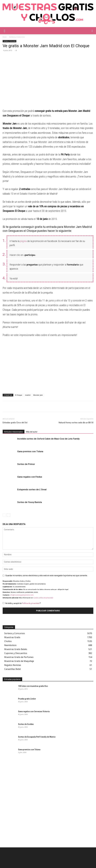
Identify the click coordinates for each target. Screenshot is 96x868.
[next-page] (9, 515)
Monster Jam (38, 395)
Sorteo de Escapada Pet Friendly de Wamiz (37, 737)
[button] (5, 31)
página (23, 241)
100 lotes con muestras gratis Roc (33, 686)
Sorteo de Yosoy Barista (30, 502)
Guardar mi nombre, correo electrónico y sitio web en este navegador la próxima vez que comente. (46, 576)
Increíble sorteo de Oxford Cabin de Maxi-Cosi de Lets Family (48, 439)
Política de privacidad (31, 603)
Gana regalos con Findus (30, 477)
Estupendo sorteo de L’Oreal (32, 489)
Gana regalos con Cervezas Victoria (34, 711)
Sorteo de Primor (26, 464)
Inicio (5, 37)
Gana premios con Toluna (30, 451)
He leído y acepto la (22, 603)
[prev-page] (4, 515)
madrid (28, 395)
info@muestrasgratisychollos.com (22, 595)
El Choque (19, 395)
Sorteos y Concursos (17, 37)
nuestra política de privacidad (43, 598)
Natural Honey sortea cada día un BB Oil (76, 423)
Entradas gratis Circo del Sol (15, 423)
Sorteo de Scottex (26, 724)
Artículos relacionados (14, 432)
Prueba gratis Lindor (27, 699)
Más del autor (32, 432)
